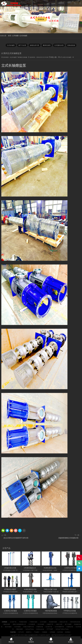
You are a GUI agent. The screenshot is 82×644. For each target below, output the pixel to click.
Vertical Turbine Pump (62, 629)
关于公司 (21, 632)
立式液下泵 (13, 622)
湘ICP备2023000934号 (58, 635)
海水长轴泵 (8, 627)
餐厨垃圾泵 (47, 45)
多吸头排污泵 (34, 45)
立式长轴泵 (23, 36)
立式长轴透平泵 (59, 627)
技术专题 (60, 632)
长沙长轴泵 (41, 624)
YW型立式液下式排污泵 (52, 589)
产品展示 (37, 632)
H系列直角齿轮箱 (51, 611)
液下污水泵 (22, 45)
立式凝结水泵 (59, 45)
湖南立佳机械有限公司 (19, 624)
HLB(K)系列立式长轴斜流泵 (53, 568)
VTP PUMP (50, 629)
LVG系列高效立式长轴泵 (32, 568)
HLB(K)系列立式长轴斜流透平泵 (35, 589)
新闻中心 (29, 632)
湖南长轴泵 (20, 629)
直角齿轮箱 (71, 45)
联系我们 (68, 632)
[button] (32, 30)
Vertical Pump (30, 629)
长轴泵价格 (40, 627)
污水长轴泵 (18, 627)
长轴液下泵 (50, 624)
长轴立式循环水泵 (29, 627)
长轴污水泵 (59, 624)
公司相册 (15, 36)
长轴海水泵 (70, 627)
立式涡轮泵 (32, 624)
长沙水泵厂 (68, 635)
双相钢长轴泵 (53, 622)
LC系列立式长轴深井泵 (32, 611)
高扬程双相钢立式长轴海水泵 (68, 538)
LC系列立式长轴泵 (71, 568)
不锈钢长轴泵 (23, 622)
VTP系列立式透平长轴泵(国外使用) (16, 589)
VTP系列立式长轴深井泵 (72, 611)
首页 (10, 36)
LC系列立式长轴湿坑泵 (12, 611)
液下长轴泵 (68, 624)
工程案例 (44, 632)
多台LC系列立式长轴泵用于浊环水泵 (16, 538)
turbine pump (40, 629)
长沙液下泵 (49, 627)
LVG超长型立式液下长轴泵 (13, 568)
